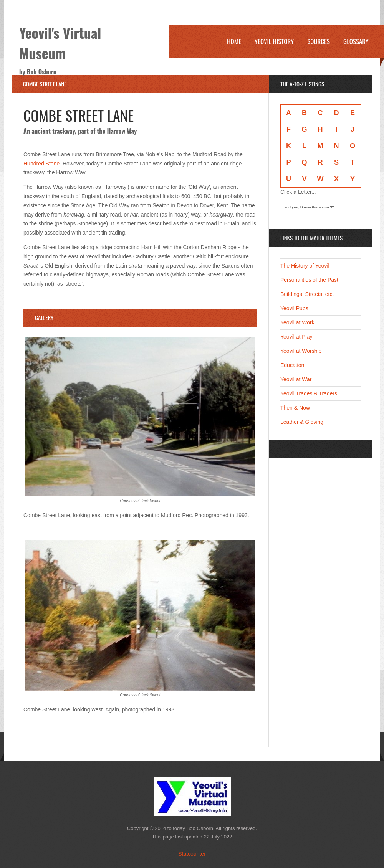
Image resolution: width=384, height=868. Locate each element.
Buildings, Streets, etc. (307, 294)
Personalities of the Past (309, 280)
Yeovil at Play (296, 337)
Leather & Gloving (302, 422)
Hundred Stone (41, 164)
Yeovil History (274, 41)
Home (234, 41)
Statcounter (192, 854)
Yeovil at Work (297, 322)
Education (292, 365)
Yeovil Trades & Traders (309, 393)
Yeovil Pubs (294, 308)
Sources (319, 41)
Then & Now (295, 408)
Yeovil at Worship (301, 351)
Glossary (356, 41)
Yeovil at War (296, 379)
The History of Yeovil (305, 266)
